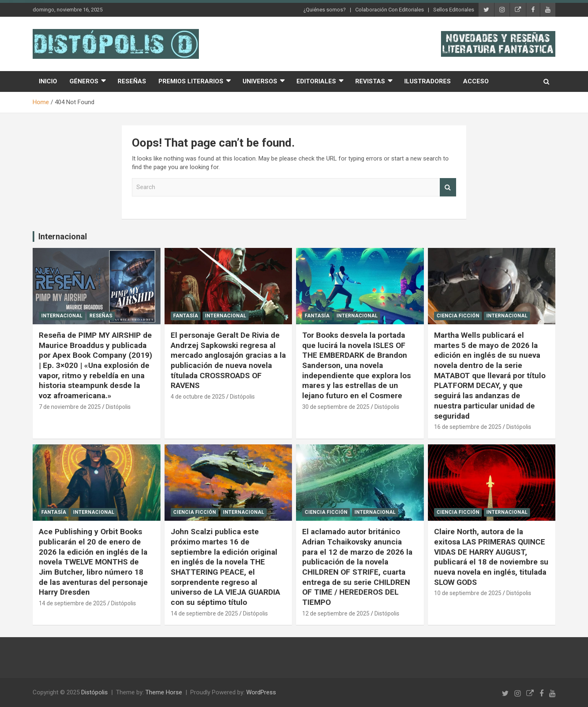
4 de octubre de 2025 (198, 397)
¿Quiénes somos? (325, 10)
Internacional (63, 236)
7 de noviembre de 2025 (70, 407)
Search (448, 187)
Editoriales (316, 81)
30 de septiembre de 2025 (336, 407)
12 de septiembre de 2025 (336, 613)
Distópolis (118, 407)
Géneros (84, 81)
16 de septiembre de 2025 (468, 427)
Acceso (476, 81)
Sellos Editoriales (454, 10)
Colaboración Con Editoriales (390, 10)
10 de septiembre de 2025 (468, 593)
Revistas (370, 81)
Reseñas (132, 81)
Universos (260, 81)
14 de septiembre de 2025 (72, 603)
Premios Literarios (191, 81)
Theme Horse (164, 692)
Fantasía (186, 316)
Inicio (48, 81)
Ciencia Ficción (458, 316)
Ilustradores (428, 81)
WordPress (261, 692)
